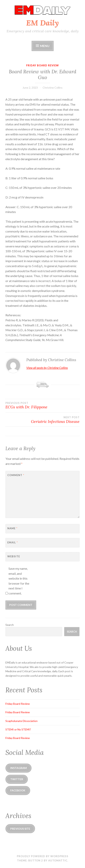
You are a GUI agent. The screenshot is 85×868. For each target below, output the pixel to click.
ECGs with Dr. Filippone (42, 405)
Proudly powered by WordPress (43, 856)
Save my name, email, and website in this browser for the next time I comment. (19, 581)
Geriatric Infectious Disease (42, 420)
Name (12, 528)
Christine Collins (53, 88)
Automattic (58, 860)
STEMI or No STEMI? (18, 729)
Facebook (18, 790)
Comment (16, 475)
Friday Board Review (42, 65)
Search (10, 625)
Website (14, 556)
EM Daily (42, 23)
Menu (43, 46)
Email (13, 542)
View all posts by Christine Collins (47, 368)
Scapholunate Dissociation (21, 721)
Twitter (17, 779)
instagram (18, 768)
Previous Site (20, 829)
